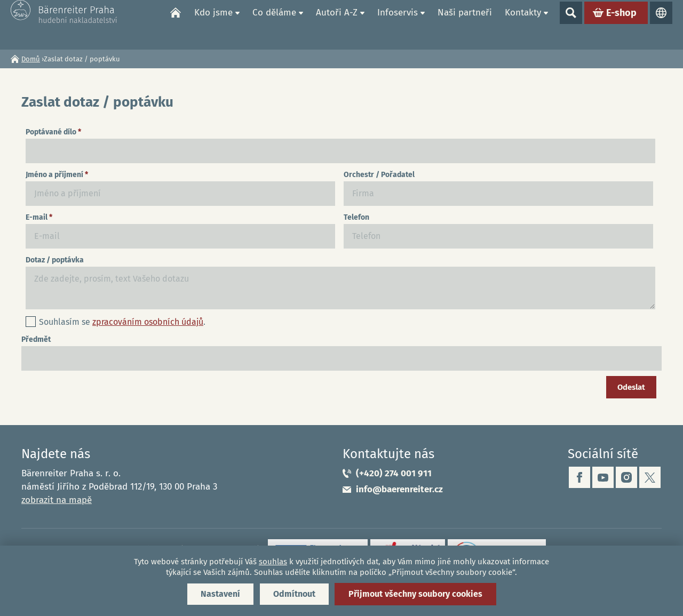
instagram (626, 477)
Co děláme (274, 24)
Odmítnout (294, 594)
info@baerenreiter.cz (399, 489)
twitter (650, 477)
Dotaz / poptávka (55, 260)
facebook (579, 477)
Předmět (36, 339)
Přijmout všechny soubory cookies (415, 594)
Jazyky (661, 25)
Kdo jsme (213, 24)
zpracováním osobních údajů (148, 322)
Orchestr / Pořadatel (379, 175)
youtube (603, 477)
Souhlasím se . (122, 322)
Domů (176, 25)
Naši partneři (465, 24)
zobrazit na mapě (57, 500)
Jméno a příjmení (57, 175)
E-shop (621, 25)
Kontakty (523, 24)
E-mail (39, 217)
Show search (571, 25)
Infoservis (398, 24)
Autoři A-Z (337, 24)
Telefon (356, 217)
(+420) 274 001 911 (394, 473)
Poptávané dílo (53, 132)
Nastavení (220, 594)
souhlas (273, 562)
